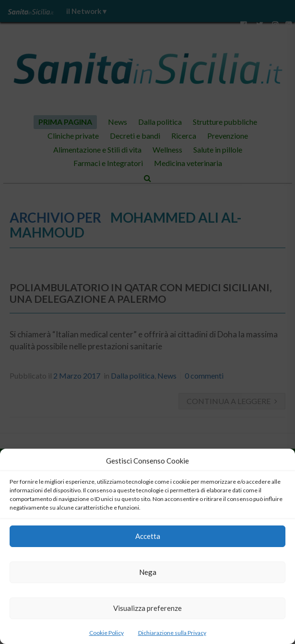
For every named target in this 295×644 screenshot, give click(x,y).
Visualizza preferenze (147, 608)
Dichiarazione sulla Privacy (172, 633)
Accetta (148, 536)
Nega (148, 572)
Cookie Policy (106, 633)
